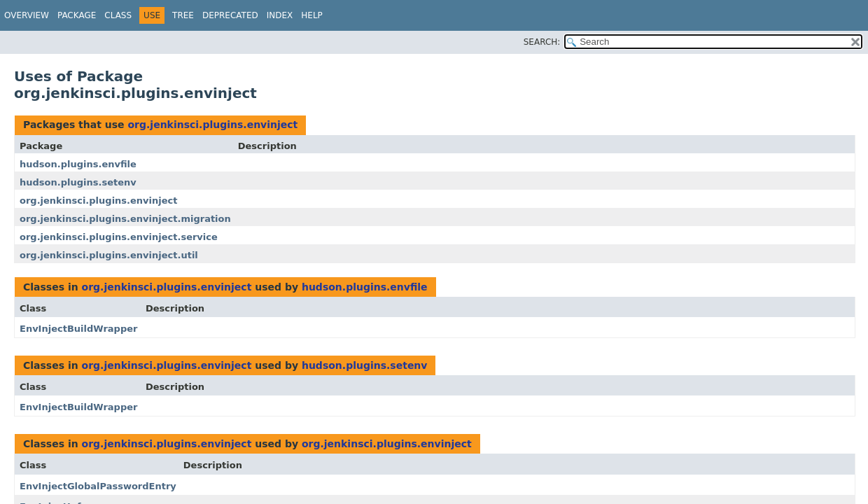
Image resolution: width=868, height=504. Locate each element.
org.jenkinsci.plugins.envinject (212, 125)
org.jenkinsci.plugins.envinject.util (109, 255)
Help (312, 15)
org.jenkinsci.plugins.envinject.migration (125, 219)
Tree (183, 15)
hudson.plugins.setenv (78, 182)
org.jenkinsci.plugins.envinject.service (119, 237)
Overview (27, 15)
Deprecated (230, 15)
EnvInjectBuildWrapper (78, 329)
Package (77, 15)
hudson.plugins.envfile (78, 164)
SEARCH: (542, 42)
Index (280, 15)
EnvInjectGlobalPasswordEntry (98, 486)
